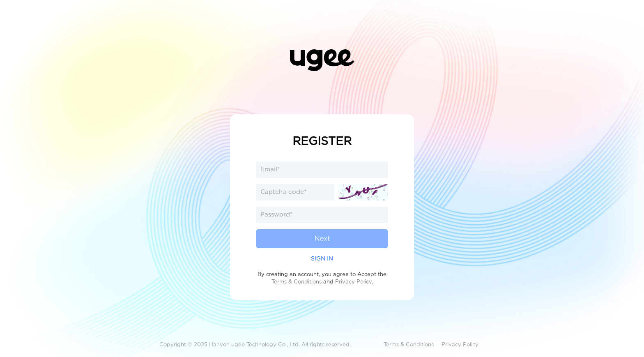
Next (322, 238)
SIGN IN (322, 258)
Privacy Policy (353, 282)
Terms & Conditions (297, 282)
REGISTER (322, 141)
